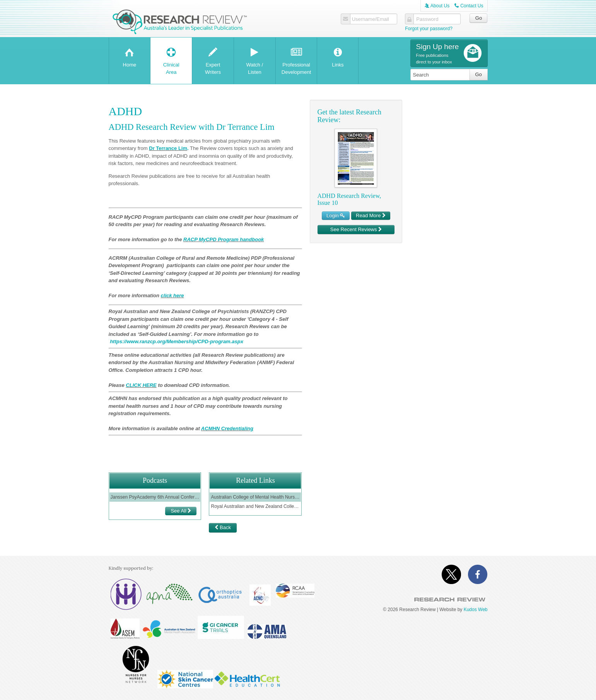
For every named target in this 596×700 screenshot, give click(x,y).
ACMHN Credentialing (227, 428)
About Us (437, 6)
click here (172, 295)
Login (336, 215)
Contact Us (469, 6)
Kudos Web (476, 610)
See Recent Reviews (356, 229)
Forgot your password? (429, 29)
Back (223, 527)
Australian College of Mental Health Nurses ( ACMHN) (255, 497)
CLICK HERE (141, 385)
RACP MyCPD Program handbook (224, 239)
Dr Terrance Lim (168, 148)
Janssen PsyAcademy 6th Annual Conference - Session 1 (155, 497)
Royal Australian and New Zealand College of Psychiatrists (255, 506)
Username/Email (371, 19)
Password (427, 19)
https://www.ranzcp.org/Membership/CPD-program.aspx (177, 341)
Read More (371, 215)
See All (181, 511)
